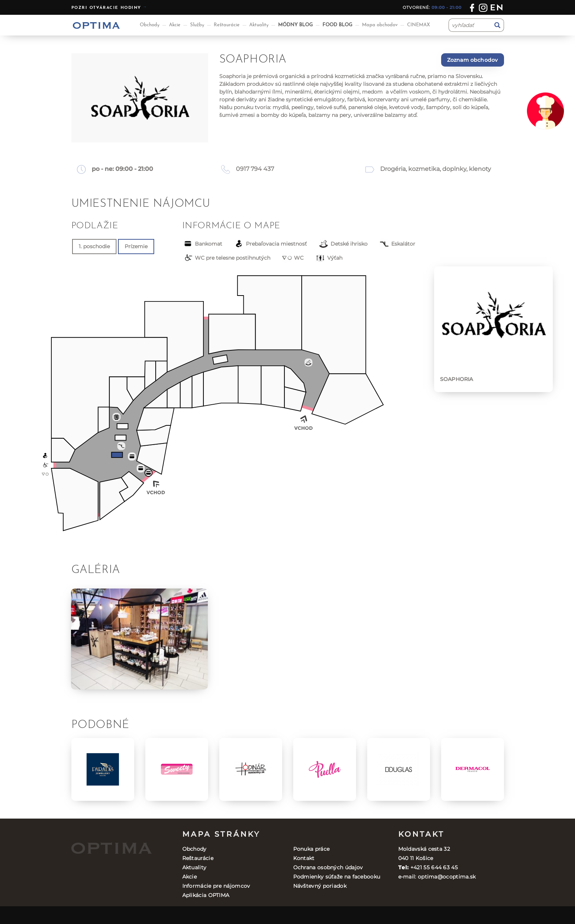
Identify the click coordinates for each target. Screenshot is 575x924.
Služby (197, 25)
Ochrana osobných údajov (328, 867)
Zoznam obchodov (473, 60)
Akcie (175, 25)
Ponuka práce (312, 849)
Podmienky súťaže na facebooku (337, 877)
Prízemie (136, 246)
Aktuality (259, 25)
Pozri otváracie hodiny (106, 8)
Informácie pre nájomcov (216, 886)
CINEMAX (419, 25)
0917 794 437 (255, 169)
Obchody (150, 25)
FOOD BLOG (337, 25)
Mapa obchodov (380, 25)
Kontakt (304, 858)
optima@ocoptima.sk (447, 877)
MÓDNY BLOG (295, 25)
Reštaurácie (227, 25)
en (497, 8)
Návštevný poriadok (320, 886)
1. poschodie (94, 246)
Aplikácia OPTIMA (206, 895)
